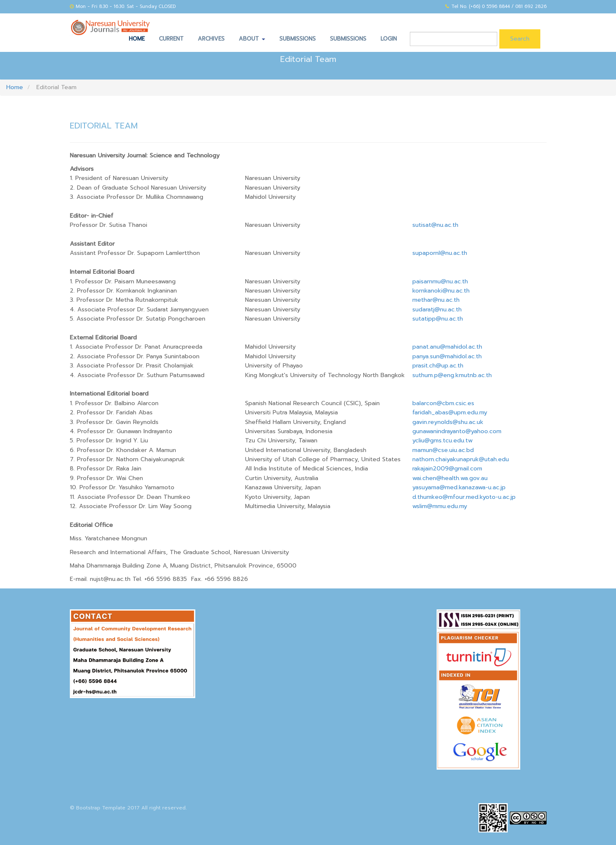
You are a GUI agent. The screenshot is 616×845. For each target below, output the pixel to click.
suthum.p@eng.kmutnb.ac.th (452, 375)
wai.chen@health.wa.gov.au (451, 478)
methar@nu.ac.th (436, 300)
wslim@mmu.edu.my (440, 506)
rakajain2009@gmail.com (447, 469)
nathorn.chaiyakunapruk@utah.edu (461, 459)
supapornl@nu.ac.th (440, 253)
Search (520, 39)
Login (389, 39)
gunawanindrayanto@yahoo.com (457, 431)
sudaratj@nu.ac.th (437, 309)
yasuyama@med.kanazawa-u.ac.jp (459, 487)
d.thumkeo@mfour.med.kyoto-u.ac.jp (464, 497)
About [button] (252, 39)
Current (171, 39)
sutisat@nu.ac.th (435, 225)
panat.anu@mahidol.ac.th (447, 347)
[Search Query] (454, 39)
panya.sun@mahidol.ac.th (447, 356)
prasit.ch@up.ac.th (438, 366)
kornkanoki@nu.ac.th (441, 291)
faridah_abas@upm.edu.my (450, 412)
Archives (211, 39)
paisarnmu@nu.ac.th (440, 281)
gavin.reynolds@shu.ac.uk (448, 422)
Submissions (298, 39)
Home (137, 39)
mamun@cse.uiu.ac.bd (443, 450)
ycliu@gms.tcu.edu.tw (442, 440)
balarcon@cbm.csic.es (443, 403)
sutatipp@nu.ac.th (438, 319)
